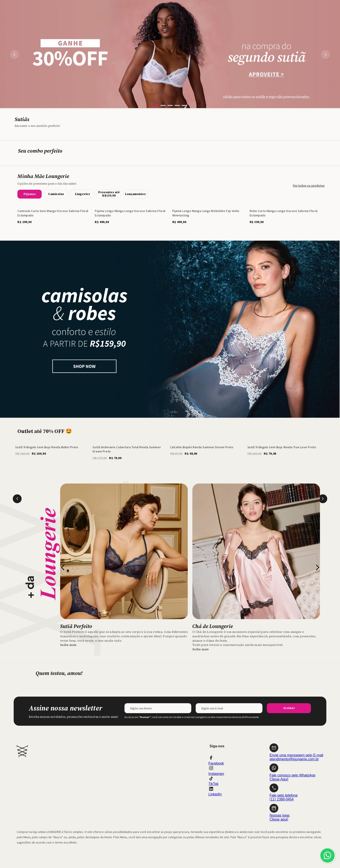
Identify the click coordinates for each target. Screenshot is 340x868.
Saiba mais (68, 645)
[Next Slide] (325, 54)
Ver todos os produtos (309, 186)
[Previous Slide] (15, 54)
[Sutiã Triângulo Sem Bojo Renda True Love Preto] (286, 451)
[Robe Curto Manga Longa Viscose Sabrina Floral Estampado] (286, 215)
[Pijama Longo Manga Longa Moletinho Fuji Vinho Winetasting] (209, 215)
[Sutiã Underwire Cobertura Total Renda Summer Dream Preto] (131, 451)
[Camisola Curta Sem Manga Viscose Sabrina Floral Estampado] (54, 215)
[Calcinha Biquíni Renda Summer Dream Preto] (209, 451)
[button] (156, 105)
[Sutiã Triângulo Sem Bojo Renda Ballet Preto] (54, 451)
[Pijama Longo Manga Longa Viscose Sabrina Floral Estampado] (131, 215)
